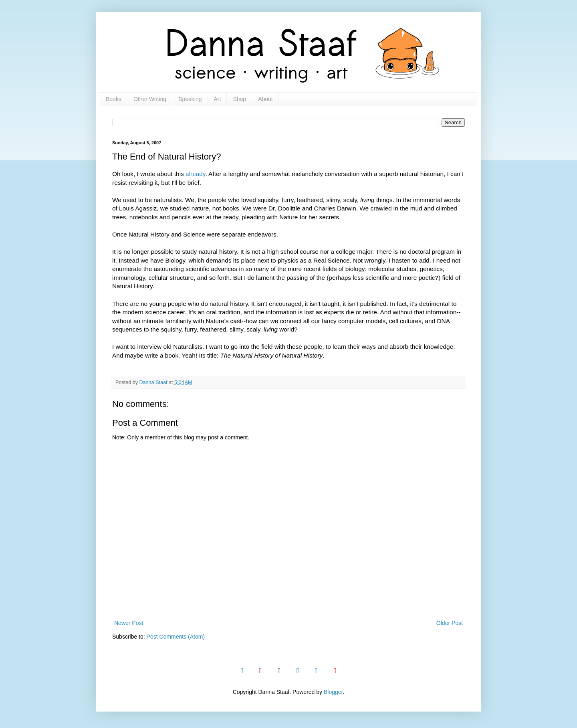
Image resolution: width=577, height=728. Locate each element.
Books (114, 99)
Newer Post (129, 623)
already (195, 174)
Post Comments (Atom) (176, 637)
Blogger (333, 692)
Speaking (190, 99)
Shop (239, 99)
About (265, 99)
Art (218, 99)
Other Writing (150, 99)
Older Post (450, 623)
